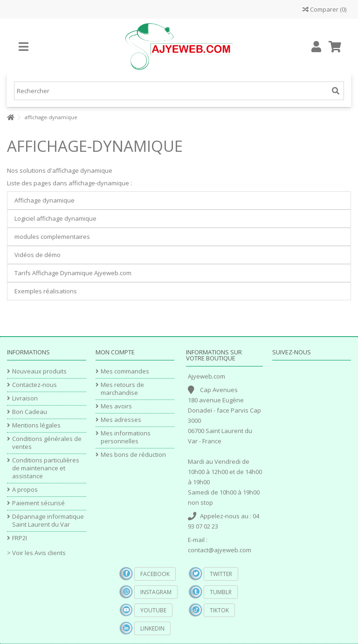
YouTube (153, 610)
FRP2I (20, 538)
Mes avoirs (116, 406)
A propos (25, 490)
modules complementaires (52, 237)
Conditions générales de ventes (47, 443)
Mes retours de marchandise (122, 389)
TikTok (219, 610)
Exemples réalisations (46, 291)
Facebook (155, 574)
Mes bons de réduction (133, 455)
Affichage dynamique (45, 200)
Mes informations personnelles (126, 437)
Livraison (25, 398)
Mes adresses (121, 420)
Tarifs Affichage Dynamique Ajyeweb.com (73, 273)
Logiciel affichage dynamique (55, 218)
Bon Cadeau (30, 412)
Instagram (156, 592)
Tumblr (221, 592)
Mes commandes (125, 371)
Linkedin (152, 628)
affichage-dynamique (95, 146)
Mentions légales (36, 425)
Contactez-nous (34, 385)
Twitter (221, 574)
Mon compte (115, 352)
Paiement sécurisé (38, 503)
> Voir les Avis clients (36, 553)
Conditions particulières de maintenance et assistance (46, 468)
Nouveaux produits (39, 371)
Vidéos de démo (38, 255)
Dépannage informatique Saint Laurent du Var (48, 521)
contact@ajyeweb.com (220, 550)
